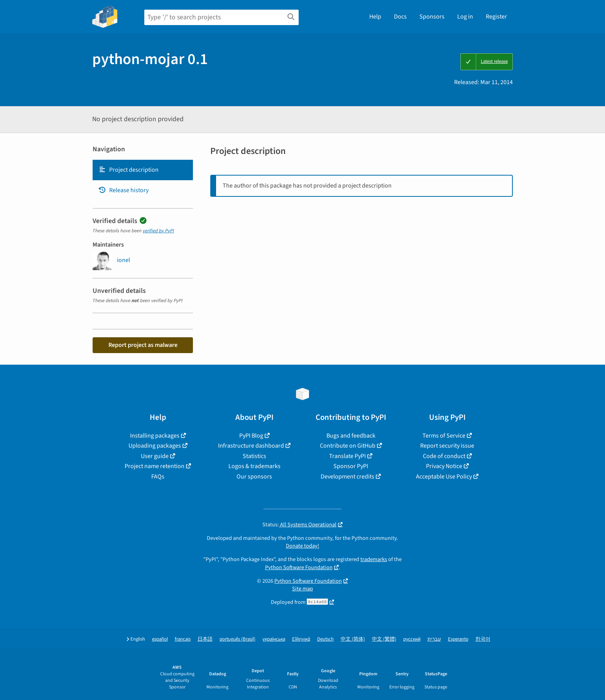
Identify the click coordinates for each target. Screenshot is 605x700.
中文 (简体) (353, 639)
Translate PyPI (347, 456)
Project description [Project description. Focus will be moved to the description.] (128, 170)
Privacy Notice (444, 466)
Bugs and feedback (351, 436)
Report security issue (447, 446)
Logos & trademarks (254, 466)
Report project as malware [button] (143, 345)
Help (375, 17)
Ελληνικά (301, 639)
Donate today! (302, 546)
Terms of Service (444, 436)
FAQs (158, 477)
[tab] (143, 170)
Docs (400, 17)
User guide (155, 456)
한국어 (483, 639)
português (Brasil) (237, 639)
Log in (465, 17)
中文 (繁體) (384, 639)
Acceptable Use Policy (444, 477)
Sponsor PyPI (351, 466)
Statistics (254, 456)
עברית (434, 639)
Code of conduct (444, 456)
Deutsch (325, 639)
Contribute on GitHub (348, 446)
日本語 (205, 639)
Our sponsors (254, 477)
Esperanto (458, 639)
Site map (302, 589)
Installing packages (155, 436)
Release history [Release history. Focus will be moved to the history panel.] (123, 190)
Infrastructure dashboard (251, 446)
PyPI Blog (251, 436)
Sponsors (432, 17)
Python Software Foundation (299, 567)
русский (412, 639)
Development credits (347, 477)
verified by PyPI (158, 231)
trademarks (374, 559)
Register (496, 17)
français (183, 639)
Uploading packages (155, 446)
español (160, 639)
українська (274, 639)
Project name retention (155, 466)
